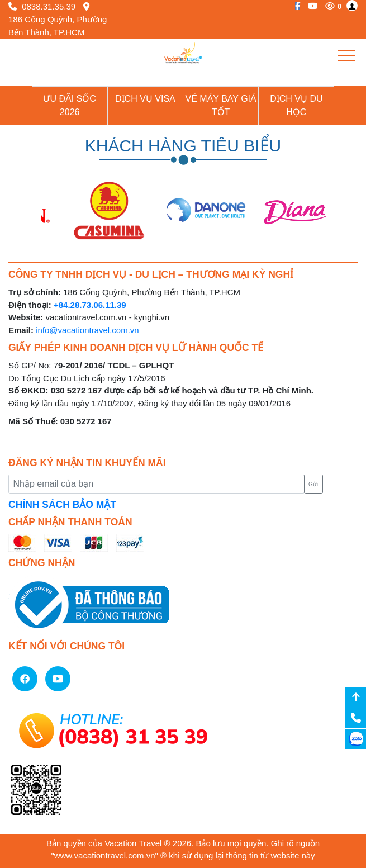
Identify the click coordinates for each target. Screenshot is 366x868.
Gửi (313, 484)
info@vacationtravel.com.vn (87, 330)
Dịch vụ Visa (145, 99)
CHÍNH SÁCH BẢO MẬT (62, 505)
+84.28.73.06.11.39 (90, 305)
